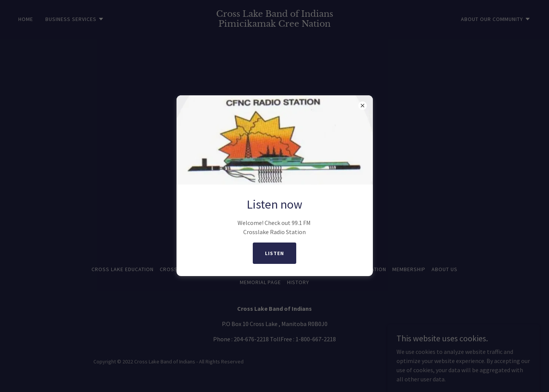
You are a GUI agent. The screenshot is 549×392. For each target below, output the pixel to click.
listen (274, 253)
